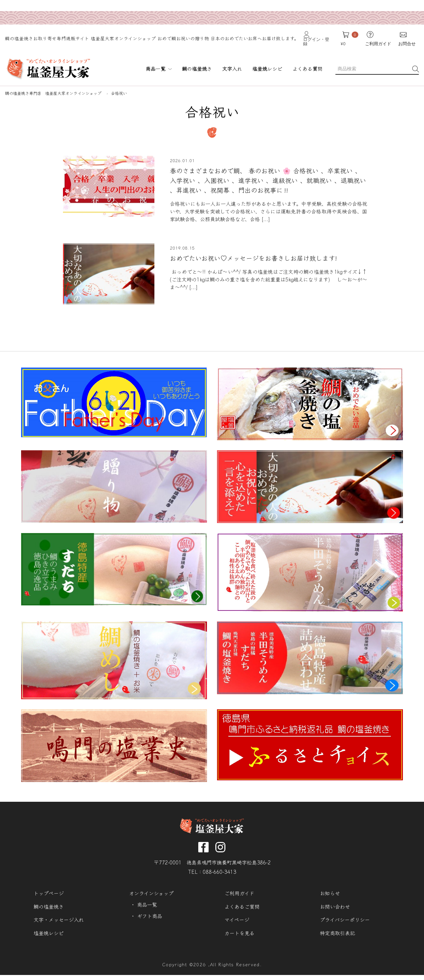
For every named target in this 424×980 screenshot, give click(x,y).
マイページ (238, 922)
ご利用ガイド (241, 895)
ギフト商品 (151, 918)
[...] (306, 211)
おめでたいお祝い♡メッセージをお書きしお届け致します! (259, 251)
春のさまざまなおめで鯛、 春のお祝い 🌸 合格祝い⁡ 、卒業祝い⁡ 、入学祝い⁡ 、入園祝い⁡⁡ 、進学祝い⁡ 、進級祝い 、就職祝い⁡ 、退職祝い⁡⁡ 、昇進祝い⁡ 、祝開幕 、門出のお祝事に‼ (267, 171)
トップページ (50, 895)
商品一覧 (159, 57)
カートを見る (241, 936)
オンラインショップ (153, 895)
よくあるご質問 (243, 908)
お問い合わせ (336, 908)
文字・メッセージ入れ (61, 922)
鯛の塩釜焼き (50, 908)
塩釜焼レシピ (50, 936)
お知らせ (331, 895)
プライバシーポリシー (347, 922)
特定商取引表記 (339, 936)
